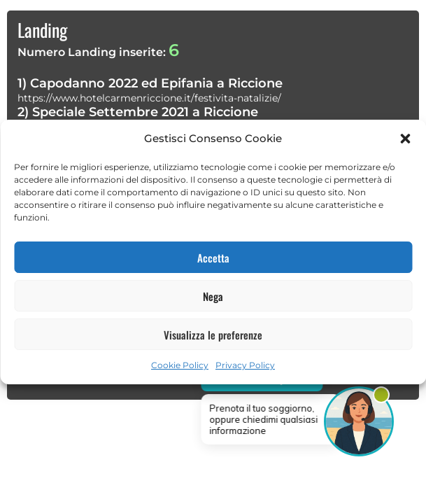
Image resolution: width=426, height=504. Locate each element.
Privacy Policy (245, 365)
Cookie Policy (180, 365)
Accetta (213, 258)
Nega (213, 296)
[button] (405, 139)
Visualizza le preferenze (213, 335)
